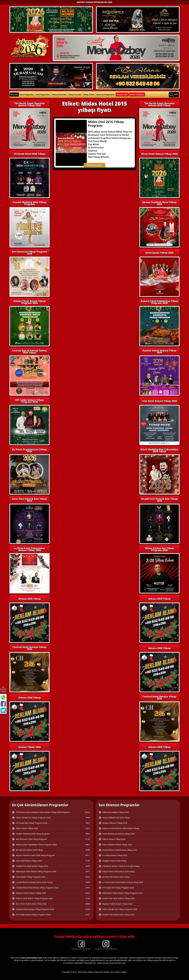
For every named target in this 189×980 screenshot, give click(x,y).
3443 (88, 888)
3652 (88, 877)
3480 (88, 882)
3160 (88, 898)
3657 (88, 871)
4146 (88, 861)
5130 (88, 839)
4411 (88, 855)
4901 (88, 845)
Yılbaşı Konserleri (59, 95)
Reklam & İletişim (137, 95)
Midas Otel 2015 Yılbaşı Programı (106, 124)
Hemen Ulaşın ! (94, 165)
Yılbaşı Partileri (75, 95)
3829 (88, 866)
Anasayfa (14, 95)
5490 (88, 834)
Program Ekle (122, 95)
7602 (88, 823)
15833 (87, 812)
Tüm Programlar (27, 95)
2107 (88, 915)
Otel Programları (43, 95)
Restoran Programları (106, 95)
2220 (88, 909)
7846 (88, 818)
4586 (88, 850)
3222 (88, 893)
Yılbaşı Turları (89, 95)
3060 (88, 904)
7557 (88, 828)
